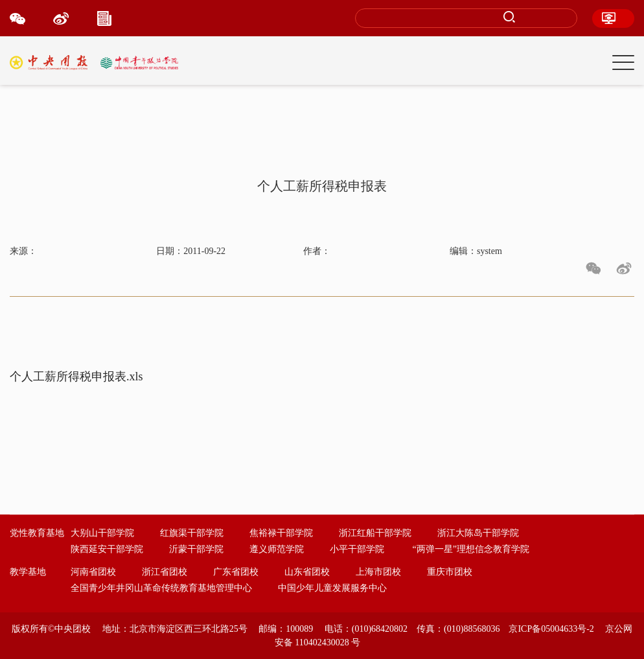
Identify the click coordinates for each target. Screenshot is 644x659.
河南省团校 (93, 572)
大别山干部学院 (102, 533)
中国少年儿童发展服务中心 (332, 588)
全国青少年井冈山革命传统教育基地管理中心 (161, 588)
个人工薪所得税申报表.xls (76, 376)
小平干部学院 (357, 549)
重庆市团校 (450, 572)
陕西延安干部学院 (107, 549)
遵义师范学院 (277, 549)
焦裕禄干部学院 (281, 533)
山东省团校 (307, 572)
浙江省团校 (165, 572)
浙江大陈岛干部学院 (478, 533)
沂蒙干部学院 (196, 549)
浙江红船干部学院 (375, 533)
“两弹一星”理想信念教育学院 (471, 549)
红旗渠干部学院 (192, 533)
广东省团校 (236, 572)
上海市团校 (378, 572)
